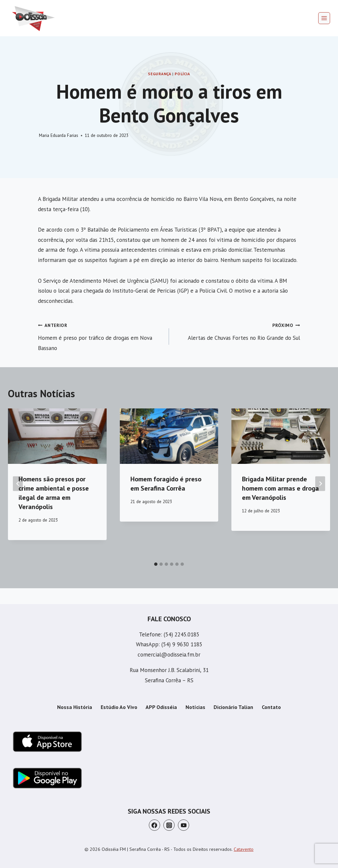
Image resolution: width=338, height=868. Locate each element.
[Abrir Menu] (324, 18)
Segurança (159, 74)
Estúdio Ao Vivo (119, 707)
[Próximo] (320, 483)
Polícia (182, 74)
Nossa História (75, 707)
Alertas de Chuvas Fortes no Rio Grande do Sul (237, 331)
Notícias (195, 707)
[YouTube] (184, 825)
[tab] (156, 564)
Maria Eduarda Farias (59, 135)
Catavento (244, 849)
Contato (271, 707)
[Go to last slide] (18, 483)
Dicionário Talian (233, 707)
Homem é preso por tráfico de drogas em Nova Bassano (101, 336)
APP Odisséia (161, 707)
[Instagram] (169, 825)
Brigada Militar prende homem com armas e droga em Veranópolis (280, 488)
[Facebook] (154, 825)
